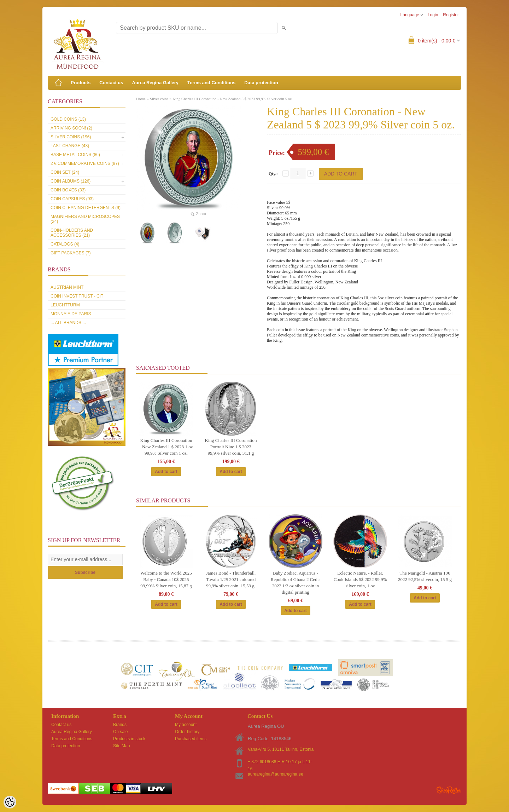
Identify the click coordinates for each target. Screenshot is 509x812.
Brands (120, 725)
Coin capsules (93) (72, 199)
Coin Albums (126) (71, 181)
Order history (187, 732)
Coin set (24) (65, 172)
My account (186, 725)
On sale (120, 732)
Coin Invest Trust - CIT (77, 296)
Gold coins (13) (68, 119)
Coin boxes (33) (68, 190)
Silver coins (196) (71, 137)
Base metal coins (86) (75, 155)
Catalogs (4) (65, 244)
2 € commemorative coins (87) (85, 163)
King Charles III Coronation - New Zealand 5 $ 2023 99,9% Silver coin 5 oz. (233, 99)
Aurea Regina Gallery (156, 83)
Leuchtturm (65, 305)
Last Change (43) (70, 146)
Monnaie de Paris (71, 314)
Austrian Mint (67, 287)
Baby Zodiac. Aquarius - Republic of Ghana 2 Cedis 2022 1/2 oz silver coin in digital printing (296, 583)
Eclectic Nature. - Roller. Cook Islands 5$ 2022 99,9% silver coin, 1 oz (360, 579)
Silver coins (159, 99)
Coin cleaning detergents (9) (86, 208)
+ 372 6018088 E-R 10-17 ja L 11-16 (280, 762)
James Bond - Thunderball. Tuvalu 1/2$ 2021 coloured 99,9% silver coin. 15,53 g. (231, 579)
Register (451, 15)
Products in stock (129, 739)
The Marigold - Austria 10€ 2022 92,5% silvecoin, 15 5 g (425, 576)
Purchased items (191, 739)
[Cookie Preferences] (10, 802)
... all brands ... (68, 323)
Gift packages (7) (71, 253)
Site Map (121, 746)
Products (81, 83)
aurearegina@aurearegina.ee (276, 774)
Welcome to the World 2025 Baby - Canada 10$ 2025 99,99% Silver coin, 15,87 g (166, 579)
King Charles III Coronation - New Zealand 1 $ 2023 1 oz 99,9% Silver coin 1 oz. (166, 447)
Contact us (111, 83)
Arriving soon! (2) (71, 128)
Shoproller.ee (449, 790)
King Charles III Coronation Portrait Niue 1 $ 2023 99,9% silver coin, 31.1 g (231, 447)
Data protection (261, 83)
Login (433, 15)
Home (141, 99)
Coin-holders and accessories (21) (72, 233)
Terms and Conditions (211, 83)
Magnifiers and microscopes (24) (85, 219)
